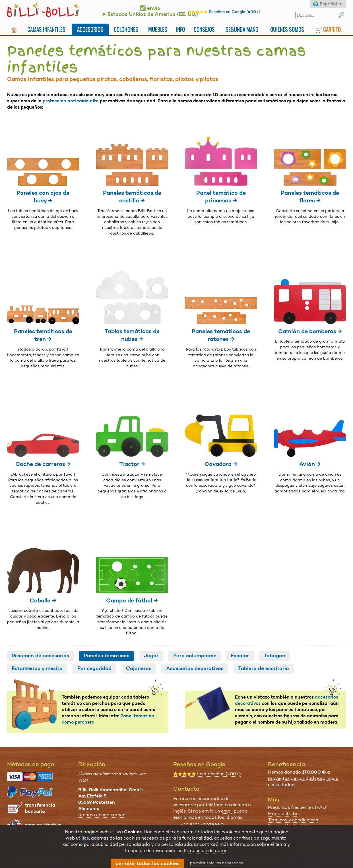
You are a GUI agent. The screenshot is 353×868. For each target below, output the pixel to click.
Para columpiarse (195, 656)
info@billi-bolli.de (201, 834)
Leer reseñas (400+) (207, 774)
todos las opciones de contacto (215, 843)
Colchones (126, 29)
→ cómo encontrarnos (102, 815)
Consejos (204, 29)
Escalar (240, 656)
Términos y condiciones (293, 820)
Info (180, 29)
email (227, 811)
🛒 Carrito (328, 29)
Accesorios (90, 29)
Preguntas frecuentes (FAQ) (298, 807)
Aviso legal (280, 832)
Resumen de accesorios (40, 656)
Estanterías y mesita (37, 668)
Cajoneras (139, 668)
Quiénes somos (287, 29)
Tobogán (274, 656)
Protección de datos (290, 826)
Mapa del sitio (283, 814)
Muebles (158, 29)
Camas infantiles (46, 29)
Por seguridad (94, 668)
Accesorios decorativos (195, 668)
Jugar (151, 656)
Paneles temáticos (107, 656)
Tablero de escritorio (264, 668)
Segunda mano (242, 29)
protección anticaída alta (71, 101)
